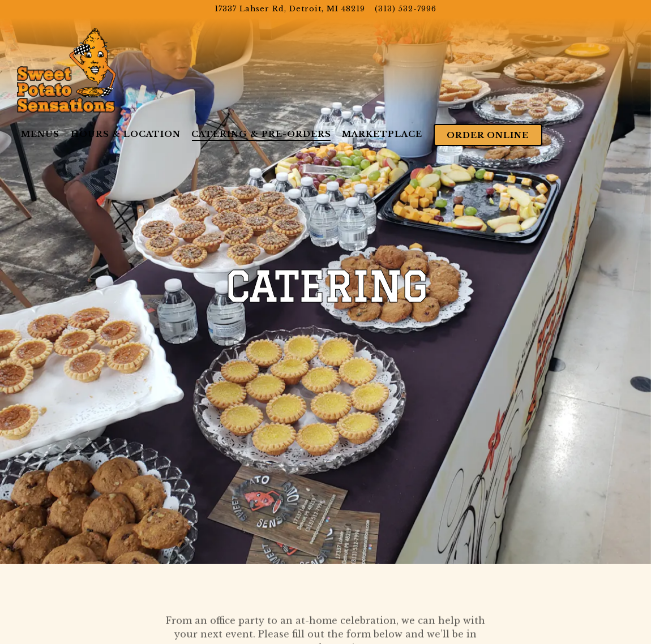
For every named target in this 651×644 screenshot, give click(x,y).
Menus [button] (40, 134)
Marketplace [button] (382, 134)
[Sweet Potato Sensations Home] (67, 70)
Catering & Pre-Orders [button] (261, 134)
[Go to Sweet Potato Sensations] (290, 9)
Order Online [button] (488, 135)
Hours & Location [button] (126, 134)
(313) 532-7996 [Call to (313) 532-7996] (406, 9)
